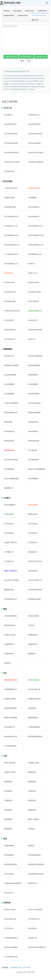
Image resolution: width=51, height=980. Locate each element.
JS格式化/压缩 (9, 198)
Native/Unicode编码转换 (36, 469)
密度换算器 (8, 829)
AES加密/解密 (9, 384)
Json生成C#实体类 (11, 134)
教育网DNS (32, 654)
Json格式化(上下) (34, 115)
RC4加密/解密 (9, 394)
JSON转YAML (9, 171)
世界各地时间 (9, 855)
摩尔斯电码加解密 (34, 412)
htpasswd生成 (33, 431)
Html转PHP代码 (9, 16)
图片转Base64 (9, 450)
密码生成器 (8, 422)
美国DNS (8, 663)
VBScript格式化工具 (11, 264)
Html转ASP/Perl (23, 16)
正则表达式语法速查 (35, 330)
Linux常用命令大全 (11, 957)
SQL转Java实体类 (34, 143)
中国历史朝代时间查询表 (13, 883)
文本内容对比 (33, 533)
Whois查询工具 (10, 727)
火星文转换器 (33, 524)
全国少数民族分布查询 (36, 874)
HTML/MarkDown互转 (39, 16)
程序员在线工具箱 (10, 3)
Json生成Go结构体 (11, 143)
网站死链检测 (33, 718)
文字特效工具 (9, 561)
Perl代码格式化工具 (35, 254)
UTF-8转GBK (33, 450)
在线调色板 (32, 708)
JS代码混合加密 (10, 207)
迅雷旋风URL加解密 (11, 365)
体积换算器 (32, 782)
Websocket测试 (33, 616)
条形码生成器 (9, 441)
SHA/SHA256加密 (34, 403)
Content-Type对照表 (35, 910)
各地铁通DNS (9, 654)
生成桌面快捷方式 (11, 689)
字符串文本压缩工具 (35, 561)
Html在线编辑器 (10, 505)
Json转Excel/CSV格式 (12, 162)
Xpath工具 (32, 339)
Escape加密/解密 (10, 375)
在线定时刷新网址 (11, 708)
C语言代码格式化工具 (36, 245)
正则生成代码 (9, 320)
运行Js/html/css (10, 339)
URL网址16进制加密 (35, 356)
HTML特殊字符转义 (11, 938)
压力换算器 (8, 791)
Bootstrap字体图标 (11, 947)
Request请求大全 (10, 919)
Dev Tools (27, 967)
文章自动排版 (33, 505)
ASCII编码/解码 (33, 460)
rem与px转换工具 (34, 689)
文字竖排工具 (33, 542)
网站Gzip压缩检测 (11, 718)
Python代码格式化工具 (36, 235)
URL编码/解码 (9, 469)
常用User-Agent (10, 910)
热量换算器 (8, 782)
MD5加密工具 (9, 356)
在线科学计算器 (10, 772)
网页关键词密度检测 (35, 736)
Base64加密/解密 (34, 365)
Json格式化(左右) (10, 124)
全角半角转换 (33, 571)
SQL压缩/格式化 (34, 207)
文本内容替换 (9, 533)
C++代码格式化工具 (11, 254)
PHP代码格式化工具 (11, 216)
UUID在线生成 (33, 422)
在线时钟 (31, 846)
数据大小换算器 (33, 819)
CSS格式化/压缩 (34, 188)
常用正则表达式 (10, 330)
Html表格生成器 (10, 301)
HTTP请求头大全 (34, 919)
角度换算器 (8, 819)
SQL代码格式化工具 (11, 235)
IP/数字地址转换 (34, 441)
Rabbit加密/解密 (34, 394)
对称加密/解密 (33, 375)
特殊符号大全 (33, 883)
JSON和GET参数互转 (36, 162)
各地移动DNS (33, 644)
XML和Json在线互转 (11, 152)
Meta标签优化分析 (11, 736)
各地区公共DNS (10, 635)
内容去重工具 (33, 552)
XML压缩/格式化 (34, 216)
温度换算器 (32, 800)
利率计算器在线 (10, 763)
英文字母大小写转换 (11, 580)
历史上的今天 (9, 893)
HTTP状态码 (9, 928)
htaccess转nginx (34, 680)
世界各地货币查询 (11, 864)
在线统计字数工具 (11, 542)
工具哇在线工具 (16, 967)
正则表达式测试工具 (35, 311)
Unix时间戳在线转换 (35, 590)
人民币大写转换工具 (35, 580)
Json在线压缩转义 (34, 124)
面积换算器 (32, 772)
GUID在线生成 (9, 431)
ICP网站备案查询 (34, 727)
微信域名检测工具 (11, 680)
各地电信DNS (33, 635)
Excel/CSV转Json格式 (36, 152)
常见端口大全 (33, 938)
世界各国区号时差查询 (36, 864)
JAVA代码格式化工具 (35, 226)
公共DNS (31, 625)
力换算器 (31, 829)
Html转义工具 (29, 11)
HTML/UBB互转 (33, 301)
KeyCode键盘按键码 (11, 479)
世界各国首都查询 (34, 855)
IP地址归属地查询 (11, 616)
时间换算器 (8, 810)
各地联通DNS (9, 644)
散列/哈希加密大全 (11, 412)
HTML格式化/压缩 (11, 188)
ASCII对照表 (32, 928)
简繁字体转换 (33, 514)
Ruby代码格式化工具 (12, 245)
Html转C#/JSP (42, 11)
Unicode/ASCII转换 (11, 460)
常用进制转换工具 (11, 599)
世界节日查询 (9, 874)
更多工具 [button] (35, 20)
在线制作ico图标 (10, 699)
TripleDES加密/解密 (11, 403)
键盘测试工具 (9, 488)
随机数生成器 (9, 590)
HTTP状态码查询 (10, 746)
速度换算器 (32, 810)
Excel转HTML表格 (34, 292)
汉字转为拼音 (9, 524)
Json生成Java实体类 (35, 134)
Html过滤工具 (33, 320)
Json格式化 (8, 115)
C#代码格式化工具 (11, 226)
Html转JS (7, 11)
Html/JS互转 (17, 11)
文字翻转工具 (9, 552)
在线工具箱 (31, 972)
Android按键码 (33, 479)
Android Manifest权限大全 (37, 947)
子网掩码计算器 (33, 763)
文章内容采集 (9, 514)
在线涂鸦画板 (9, 846)
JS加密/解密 (32, 198)
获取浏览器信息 (10, 625)
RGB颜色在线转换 (34, 599)
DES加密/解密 (33, 384)
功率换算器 (32, 791)
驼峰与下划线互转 (11, 571)
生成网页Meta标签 (34, 699)
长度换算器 (8, 800)
